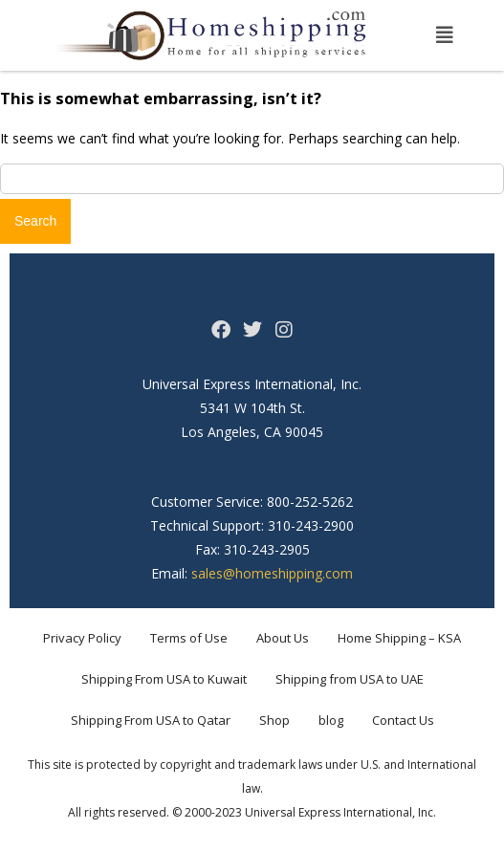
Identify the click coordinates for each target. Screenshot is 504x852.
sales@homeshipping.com (272, 573)
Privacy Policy (82, 638)
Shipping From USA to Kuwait (164, 679)
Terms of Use (189, 638)
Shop (274, 720)
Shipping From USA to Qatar (151, 720)
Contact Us (403, 720)
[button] (445, 35)
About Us (283, 638)
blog (331, 720)
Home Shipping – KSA (399, 638)
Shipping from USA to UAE (350, 679)
